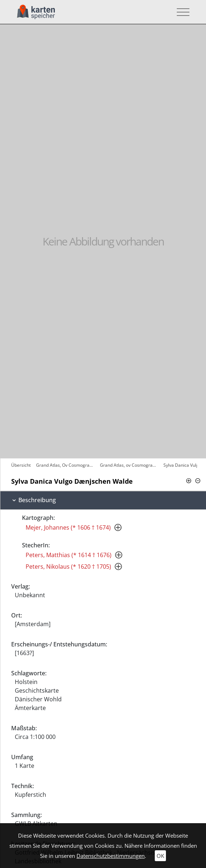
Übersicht (21, 465)
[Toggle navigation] (181, 12)
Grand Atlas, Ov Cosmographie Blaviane (66, 465)
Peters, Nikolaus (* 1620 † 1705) (68, 566)
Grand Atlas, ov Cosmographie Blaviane (130, 465)
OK (160, 856)
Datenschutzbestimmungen (111, 856)
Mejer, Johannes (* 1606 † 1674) (68, 527)
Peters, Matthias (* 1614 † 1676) (69, 555)
